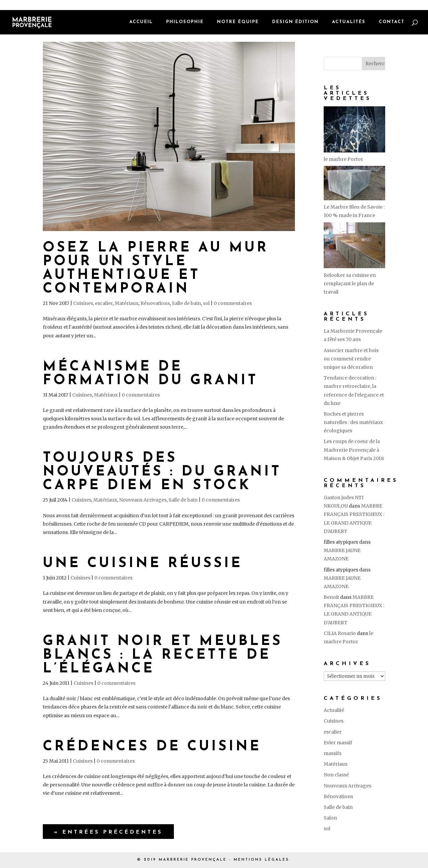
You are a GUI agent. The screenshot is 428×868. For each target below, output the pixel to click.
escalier (104, 303)
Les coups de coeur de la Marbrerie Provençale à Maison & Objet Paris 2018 (354, 450)
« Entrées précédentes (108, 832)
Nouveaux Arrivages (143, 500)
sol (206, 303)
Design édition (295, 22)
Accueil (141, 22)
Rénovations (155, 303)
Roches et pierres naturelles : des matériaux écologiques (353, 422)
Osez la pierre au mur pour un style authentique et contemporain (156, 268)
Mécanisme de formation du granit (150, 374)
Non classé (336, 775)
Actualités (349, 22)
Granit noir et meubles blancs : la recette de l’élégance (163, 655)
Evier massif (338, 743)
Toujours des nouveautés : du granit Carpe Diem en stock (162, 472)
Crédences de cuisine (152, 747)
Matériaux (127, 303)
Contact (392, 22)
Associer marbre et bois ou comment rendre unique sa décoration (351, 359)
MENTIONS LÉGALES (261, 860)
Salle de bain (186, 303)
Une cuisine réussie (143, 564)
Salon (330, 818)
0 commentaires (233, 303)
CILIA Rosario (340, 633)
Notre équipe (238, 22)
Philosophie (185, 22)
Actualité (334, 710)
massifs (333, 753)
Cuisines (83, 303)
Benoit (331, 597)
